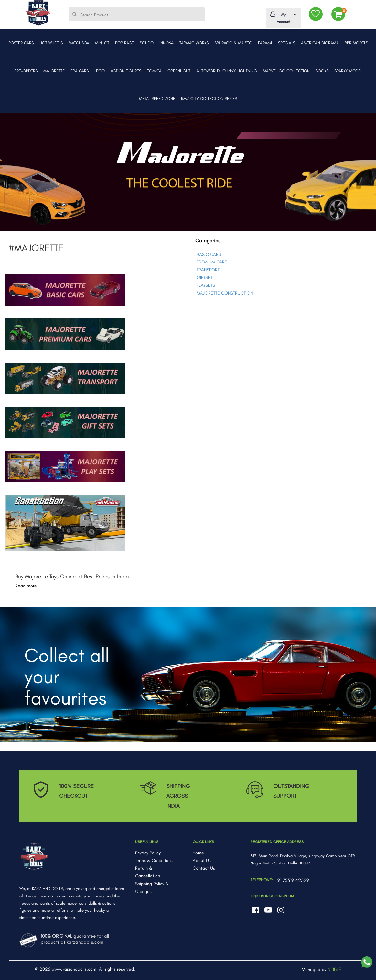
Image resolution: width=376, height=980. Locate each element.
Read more (26, 586)
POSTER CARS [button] (21, 43)
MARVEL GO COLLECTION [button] (286, 71)
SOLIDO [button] (147, 43)
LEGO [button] (100, 71)
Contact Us (204, 868)
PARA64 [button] (265, 43)
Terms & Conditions (154, 860)
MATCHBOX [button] (79, 43)
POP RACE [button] (124, 43)
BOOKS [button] (322, 71)
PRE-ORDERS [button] (26, 71)
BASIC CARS (209, 255)
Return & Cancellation (148, 872)
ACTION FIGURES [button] (126, 71)
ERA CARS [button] (80, 71)
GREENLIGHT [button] (179, 71)
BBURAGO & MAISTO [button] (233, 43)
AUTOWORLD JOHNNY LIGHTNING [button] (227, 71)
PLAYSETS (206, 285)
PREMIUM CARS (212, 262)
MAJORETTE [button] (54, 71)
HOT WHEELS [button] (51, 43)
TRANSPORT (208, 270)
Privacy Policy (148, 853)
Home (198, 853)
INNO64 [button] (167, 43)
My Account (282, 17)
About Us (202, 860)
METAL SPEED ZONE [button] (157, 99)
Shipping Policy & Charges (152, 888)
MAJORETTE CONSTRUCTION (225, 293)
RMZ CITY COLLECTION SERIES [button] (209, 99)
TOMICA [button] (154, 71)
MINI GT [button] (102, 43)
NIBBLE (334, 969)
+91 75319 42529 (292, 880)
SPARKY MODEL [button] (348, 71)
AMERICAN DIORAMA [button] (320, 43)
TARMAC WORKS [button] (194, 43)
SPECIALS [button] (287, 43)
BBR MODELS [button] (356, 43)
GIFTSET (204, 278)
